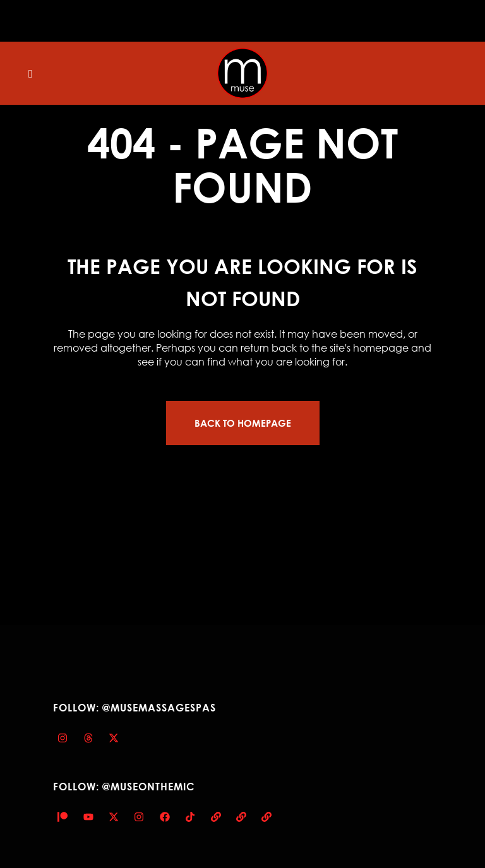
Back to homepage (243, 423)
